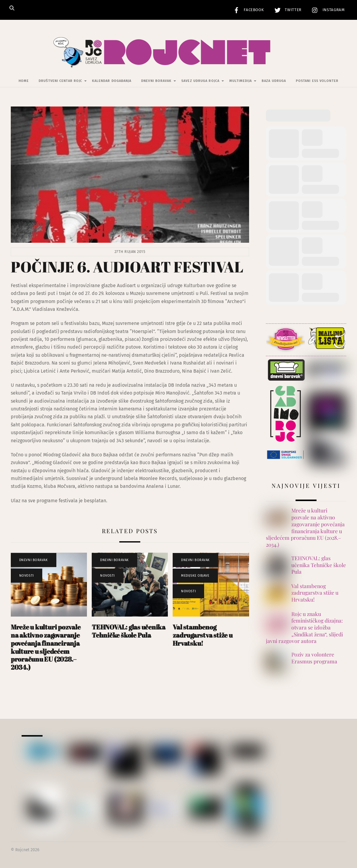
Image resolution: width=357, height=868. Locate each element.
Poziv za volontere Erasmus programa (314, 658)
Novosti (27, 576)
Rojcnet (22, 850)
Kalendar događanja (112, 81)
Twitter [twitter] (287, 10)
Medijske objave (195, 576)
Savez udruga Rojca (200, 81)
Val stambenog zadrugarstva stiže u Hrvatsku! (203, 635)
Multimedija (241, 81)
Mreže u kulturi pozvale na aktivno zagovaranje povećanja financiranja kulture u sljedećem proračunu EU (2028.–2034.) (46, 647)
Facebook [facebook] (247, 10)
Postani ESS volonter (317, 81)
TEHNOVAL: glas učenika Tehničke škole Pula (129, 631)
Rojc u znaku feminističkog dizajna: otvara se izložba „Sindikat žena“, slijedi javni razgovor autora (304, 628)
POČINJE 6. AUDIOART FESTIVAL (127, 267)
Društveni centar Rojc (60, 81)
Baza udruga (274, 81)
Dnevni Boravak (156, 81)
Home (24, 81)
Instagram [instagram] (327, 10)
